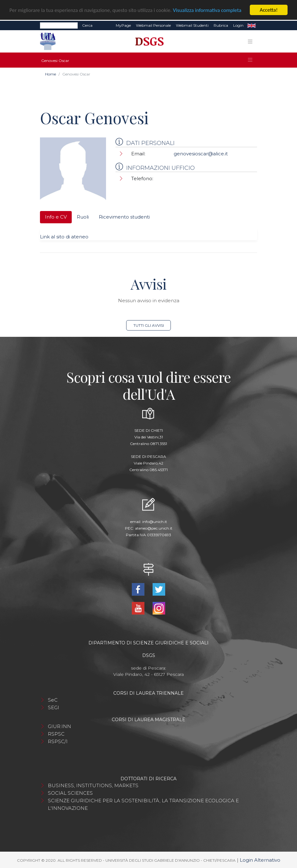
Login (238, 25)
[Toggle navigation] (250, 41)
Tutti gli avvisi (149, 325)
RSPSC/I (58, 741)
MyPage (123, 25)
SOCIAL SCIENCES (70, 793)
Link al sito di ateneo (64, 237)
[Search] (59, 25)
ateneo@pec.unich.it (154, 528)
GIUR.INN (59, 726)
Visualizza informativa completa (207, 10)
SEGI (53, 707)
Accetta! (269, 10)
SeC (53, 700)
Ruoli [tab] (83, 217)
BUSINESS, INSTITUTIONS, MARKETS (93, 785)
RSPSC (56, 734)
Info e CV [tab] (56, 217)
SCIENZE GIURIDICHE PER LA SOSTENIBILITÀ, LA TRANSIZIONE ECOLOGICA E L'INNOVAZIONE (143, 804)
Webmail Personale (153, 25)
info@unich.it (155, 522)
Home (50, 74)
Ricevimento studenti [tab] (124, 217)
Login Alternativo (260, 860)
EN (252, 25)
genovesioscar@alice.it (201, 154)
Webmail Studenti (192, 25)
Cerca (87, 25)
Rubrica (221, 25)
